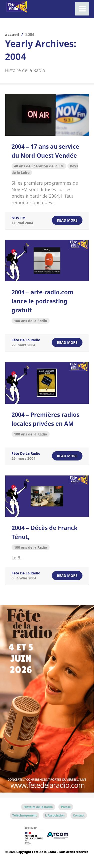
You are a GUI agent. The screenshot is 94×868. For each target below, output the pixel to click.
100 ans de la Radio (31, 321)
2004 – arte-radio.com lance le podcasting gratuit (42, 301)
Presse (66, 807)
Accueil (12, 34)
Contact (79, 815)
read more (67, 220)
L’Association (55, 815)
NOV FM (19, 218)
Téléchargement (25, 815)
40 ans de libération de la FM (39, 166)
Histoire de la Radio (38, 807)
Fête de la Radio (26, 340)
